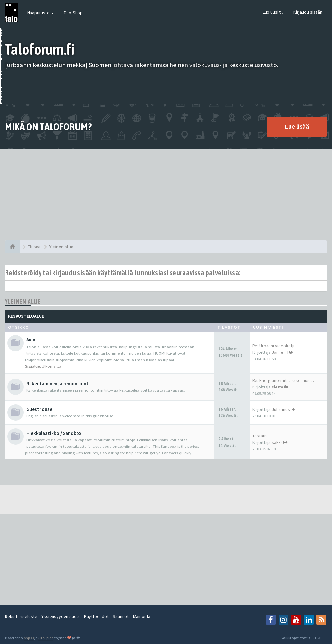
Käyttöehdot (96, 616)
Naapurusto (41, 13)
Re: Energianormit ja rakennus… (283, 380)
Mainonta (142, 616)
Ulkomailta (52, 366)
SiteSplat (46, 638)
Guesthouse (39, 409)
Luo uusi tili (273, 12)
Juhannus (281, 409)
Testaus (260, 436)
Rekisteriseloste (21, 616)
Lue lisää (297, 126)
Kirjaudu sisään (308, 12)
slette (278, 387)
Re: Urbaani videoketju (274, 346)
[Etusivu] (12, 247)
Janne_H (280, 352)
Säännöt (121, 616)
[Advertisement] (166, 195)
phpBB (29, 638)
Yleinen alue (23, 301)
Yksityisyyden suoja (61, 616)
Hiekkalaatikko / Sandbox (54, 433)
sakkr (277, 442)
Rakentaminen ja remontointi (58, 383)
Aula (31, 340)
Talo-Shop (73, 13)
